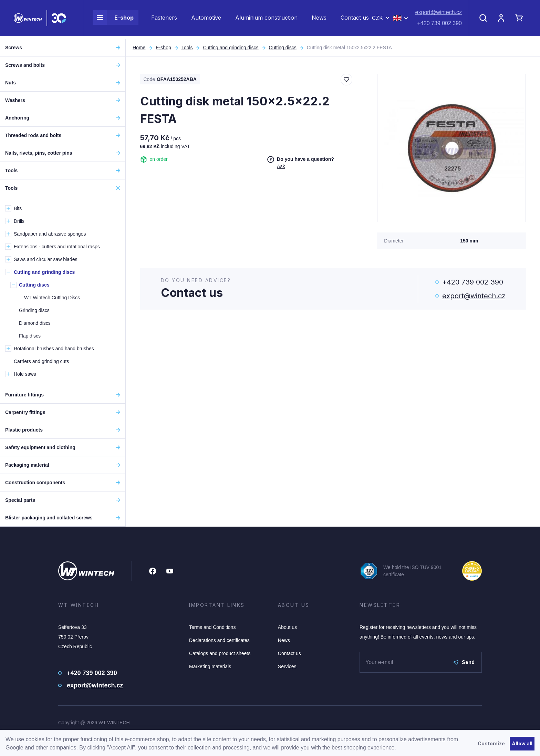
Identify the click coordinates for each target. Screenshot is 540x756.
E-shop (113, 19)
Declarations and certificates (219, 640)
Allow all (522, 743)
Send (464, 662)
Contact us (355, 19)
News (319, 19)
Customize (491, 743)
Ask (281, 166)
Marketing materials (210, 666)
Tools (187, 48)
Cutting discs (283, 48)
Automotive (206, 19)
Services (287, 666)
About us (287, 627)
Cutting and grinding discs (231, 48)
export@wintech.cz (439, 14)
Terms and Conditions (212, 627)
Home (139, 48)
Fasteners (164, 19)
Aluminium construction (266, 19)
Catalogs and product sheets (220, 653)
